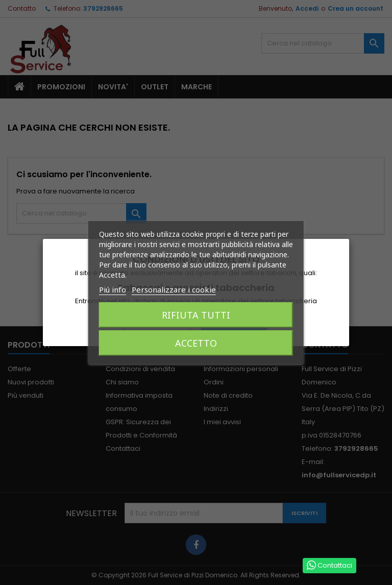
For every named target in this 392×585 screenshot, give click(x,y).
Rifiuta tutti (196, 315)
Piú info (113, 289)
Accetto (196, 343)
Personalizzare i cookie (174, 289)
